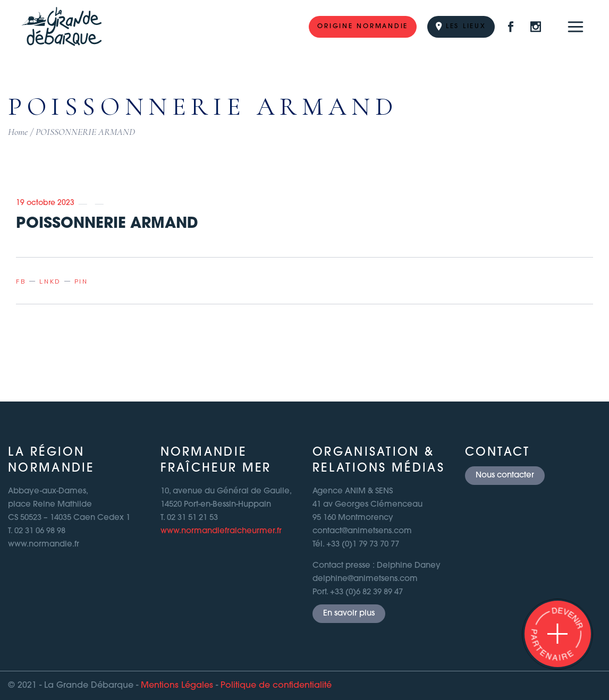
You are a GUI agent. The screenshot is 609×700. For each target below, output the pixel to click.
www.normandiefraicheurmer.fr (221, 531)
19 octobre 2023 (45, 203)
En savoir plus (349, 614)
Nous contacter (505, 476)
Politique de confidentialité (276, 686)
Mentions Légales (177, 686)
